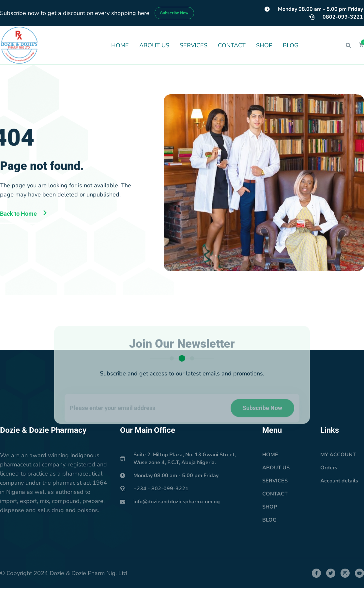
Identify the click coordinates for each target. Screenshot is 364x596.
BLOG (291, 45)
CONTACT (232, 45)
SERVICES (194, 45)
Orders (329, 468)
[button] (348, 45)
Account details (339, 481)
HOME (120, 45)
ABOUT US (154, 45)
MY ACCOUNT (338, 455)
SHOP (264, 45)
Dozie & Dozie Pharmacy (43, 430)
